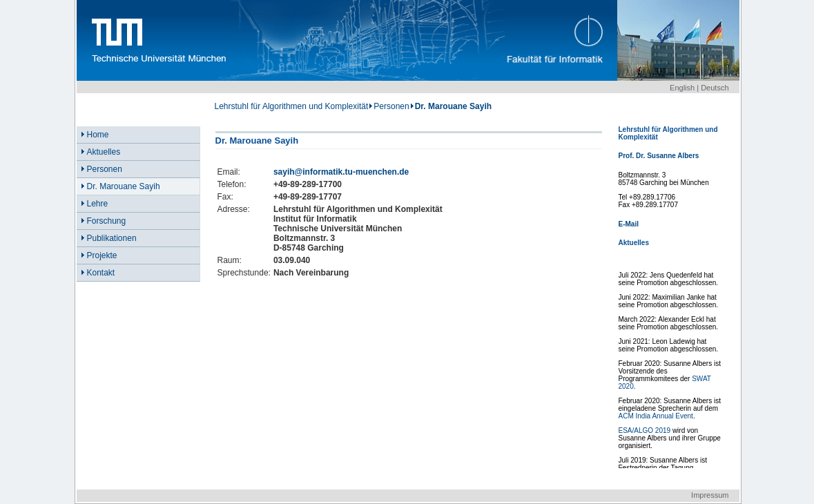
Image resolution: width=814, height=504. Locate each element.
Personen (391, 106)
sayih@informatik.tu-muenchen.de (341, 172)
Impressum (710, 495)
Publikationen (112, 238)
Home (98, 135)
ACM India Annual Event (656, 416)
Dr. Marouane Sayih (124, 186)
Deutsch (715, 88)
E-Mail (629, 224)
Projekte (102, 255)
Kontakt (101, 273)
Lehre (98, 204)
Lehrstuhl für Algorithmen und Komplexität (292, 106)
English (682, 88)
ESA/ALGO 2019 (645, 430)
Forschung (107, 221)
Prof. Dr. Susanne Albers (659, 156)
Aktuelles (104, 152)
